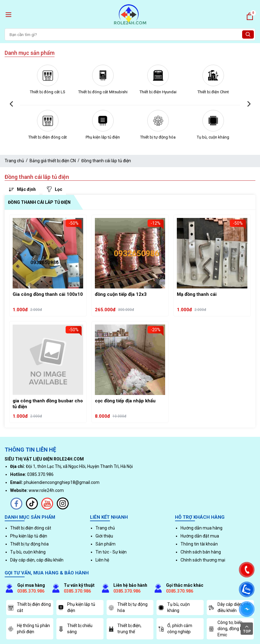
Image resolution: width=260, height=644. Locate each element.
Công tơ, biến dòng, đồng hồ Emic (227, 628)
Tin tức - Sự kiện (111, 552)
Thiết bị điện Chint (213, 92)
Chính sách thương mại (203, 560)
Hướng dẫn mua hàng (201, 528)
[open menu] (8, 15)
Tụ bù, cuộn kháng (213, 137)
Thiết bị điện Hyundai (158, 92)
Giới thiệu (104, 536)
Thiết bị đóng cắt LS (48, 92)
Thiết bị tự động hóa (158, 137)
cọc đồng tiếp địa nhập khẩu (125, 401)
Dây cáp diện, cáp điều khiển (37, 560)
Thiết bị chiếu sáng (75, 629)
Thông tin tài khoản (199, 544)
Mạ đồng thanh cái (197, 294)
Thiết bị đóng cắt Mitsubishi (103, 92)
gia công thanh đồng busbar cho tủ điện (48, 404)
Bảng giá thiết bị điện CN (53, 161)
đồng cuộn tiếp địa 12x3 (121, 294)
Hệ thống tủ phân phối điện (29, 629)
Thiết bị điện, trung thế (125, 629)
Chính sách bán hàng (201, 552)
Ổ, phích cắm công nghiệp (175, 629)
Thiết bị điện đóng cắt (48, 137)
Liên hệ (102, 560)
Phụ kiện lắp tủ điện (103, 137)
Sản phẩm (106, 544)
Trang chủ (14, 161)
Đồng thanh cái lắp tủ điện (106, 161)
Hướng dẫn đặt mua (200, 536)
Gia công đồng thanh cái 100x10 (48, 294)
